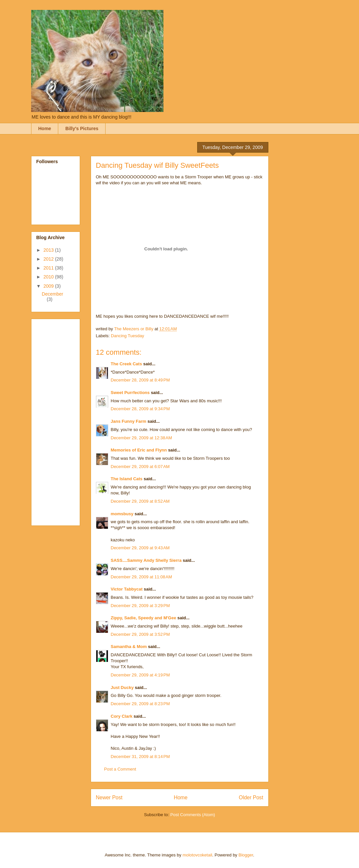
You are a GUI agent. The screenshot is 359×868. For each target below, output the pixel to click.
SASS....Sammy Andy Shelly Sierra (146, 560)
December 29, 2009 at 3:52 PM (140, 634)
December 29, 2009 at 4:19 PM (140, 675)
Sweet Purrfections (130, 393)
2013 (49, 250)
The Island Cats (127, 479)
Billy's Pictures (82, 128)
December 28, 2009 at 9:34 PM (140, 409)
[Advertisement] (63, 420)
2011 (49, 268)
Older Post (251, 797)
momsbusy (122, 514)
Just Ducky (122, 687)
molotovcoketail (198, 855)
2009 (49, 286)
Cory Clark (122, 716)
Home (45, 128)
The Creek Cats (127, 364)
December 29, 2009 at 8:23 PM (140, 704)
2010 (49, 277)
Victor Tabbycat (127, 589)
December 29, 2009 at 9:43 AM (140, 548)
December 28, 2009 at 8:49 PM (140, 380)
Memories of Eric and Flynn (139, 450)
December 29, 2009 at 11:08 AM (141, 577)
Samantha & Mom (129, 647)
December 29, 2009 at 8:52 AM (140, 501)
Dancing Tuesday (127, 336)
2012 (49, 259)
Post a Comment (120, 769)
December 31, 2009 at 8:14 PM (140, 757)
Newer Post (109, 797)
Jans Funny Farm (129, 421)
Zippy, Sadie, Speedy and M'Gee (144, 618)
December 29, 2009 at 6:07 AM (140, 467)
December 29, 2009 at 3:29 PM (140, 606)
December (52, 294)
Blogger (246, 855)
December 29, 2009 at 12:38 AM (141, 438)
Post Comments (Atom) (193, 815)
